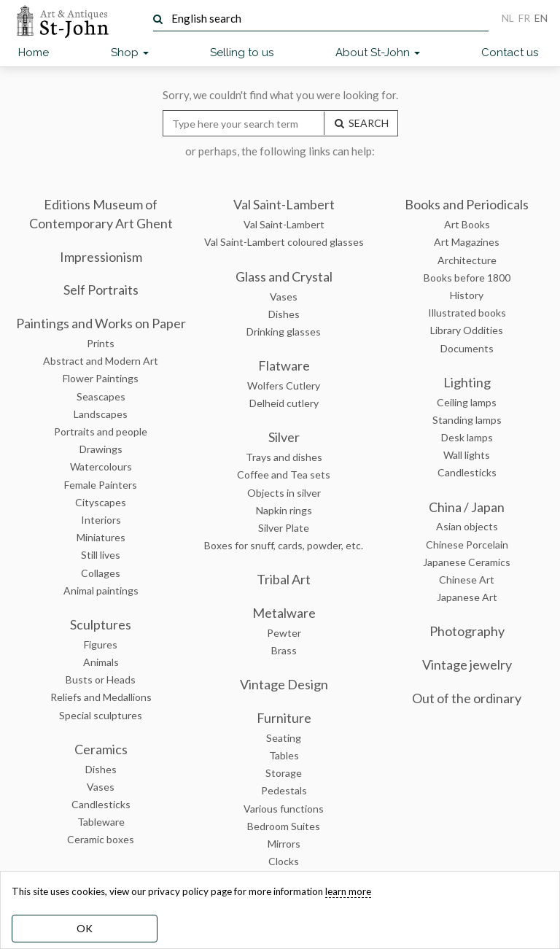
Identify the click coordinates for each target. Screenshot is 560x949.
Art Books (467, 224)
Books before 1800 (467, 278)
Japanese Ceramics (467, 562)
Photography (467, 631)
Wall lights (467, 455)
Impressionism (101, 257)
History (467, 295)
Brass (284, 650)
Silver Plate (284, 528)
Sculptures (101, 624)
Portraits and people (101, 431)
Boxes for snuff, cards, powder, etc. (284, 545)
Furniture (284, 718)
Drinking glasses (284, 332)
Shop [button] (130, 53)
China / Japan (467, 507)
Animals (101, 662)
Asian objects (467, 526)
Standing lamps (467, 420)
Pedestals (284, 790)
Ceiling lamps (467, 402)
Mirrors (284, 844)
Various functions (284, 809)
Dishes (101, 769)
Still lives (101, 555)
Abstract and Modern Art (101, 361)
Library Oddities (467, 330)
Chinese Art (467, 580)
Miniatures (101, 537)
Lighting (467, 382)
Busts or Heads (101, 679)
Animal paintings (101, 590)
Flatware (284, 365)
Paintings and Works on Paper (101, 323)
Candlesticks (101, 804)
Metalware (284, 613)
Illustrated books (467, 313)
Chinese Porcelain (467, 545)
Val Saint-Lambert (284, 204)
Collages (101, 573)
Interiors (101, 520)
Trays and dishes (284, 457)
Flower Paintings (101, 378)
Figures (101, 644)
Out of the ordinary (467, 698)
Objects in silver (284, 493)
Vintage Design (284, 684)
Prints (101, 343)
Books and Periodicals (467, 204)
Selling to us (242, 53)
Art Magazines (467, 242)
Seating (284, 738)
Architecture (467, 260)
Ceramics (101, 749)
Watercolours (101, 466)
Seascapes (101, 396)
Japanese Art (467, 597)
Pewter (284, 633)
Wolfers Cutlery (284, 386)
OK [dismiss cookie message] (85, 928)
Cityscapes (101, 502)
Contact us (510, 53)
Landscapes (101, 414)
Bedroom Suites (284, 826)
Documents (467, 348)
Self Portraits (101, 290)
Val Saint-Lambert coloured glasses (284, 242)
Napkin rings (284, 510)
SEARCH (361, 123)
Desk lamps (467, 437)
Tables (284, 755)
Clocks (284, 861)
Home (34, 53)
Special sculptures (101, 715)
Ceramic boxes (101, 839)
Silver (284, 437)
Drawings (101, 449)
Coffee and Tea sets (284, 474)
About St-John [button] (378, 53)
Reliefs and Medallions (101, 697)
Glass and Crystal (284, 276)
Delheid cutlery (284, 403)
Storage (284, 773)
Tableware (101, 822)
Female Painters (101, 485)
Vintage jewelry (467, 665)
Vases (101, 787)
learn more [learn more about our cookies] (348, 891)
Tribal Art (284, 579)
